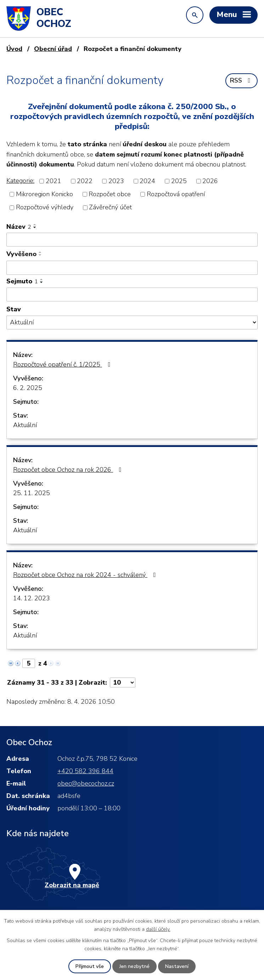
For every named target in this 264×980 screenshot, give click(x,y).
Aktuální (25, 425)
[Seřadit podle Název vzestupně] (35, 225)
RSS (242, 80)
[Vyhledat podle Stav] (132, 322)
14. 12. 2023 (32, 598)
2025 (179, 181)
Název (19, 227)
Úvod (14, 49)
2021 (54, 181)
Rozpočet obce (110, 194)
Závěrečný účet (110, 208)
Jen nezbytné (134, 966)
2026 (210, 181)
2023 (116, 181)
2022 (85, 181)
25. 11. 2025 (32, 493)
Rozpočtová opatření (176, 194)
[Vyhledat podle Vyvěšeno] (132, 268)
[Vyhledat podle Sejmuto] (132, 295)
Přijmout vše (90, 966)
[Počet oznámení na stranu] (123, 682)
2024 (147, 181)
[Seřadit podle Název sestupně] (35, 227)
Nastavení (177, 966)
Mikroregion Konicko (44, 194)
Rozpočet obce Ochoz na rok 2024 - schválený (86, 575)
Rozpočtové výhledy (45, 208)
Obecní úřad (53, 49)
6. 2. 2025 (28, 388)
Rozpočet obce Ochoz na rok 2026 (69, 470)
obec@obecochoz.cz (86, 783)
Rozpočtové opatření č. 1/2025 (63, 364)
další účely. (158, 929)
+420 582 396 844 (85, 771)
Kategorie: (20, 181)
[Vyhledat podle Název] (132, 240)
